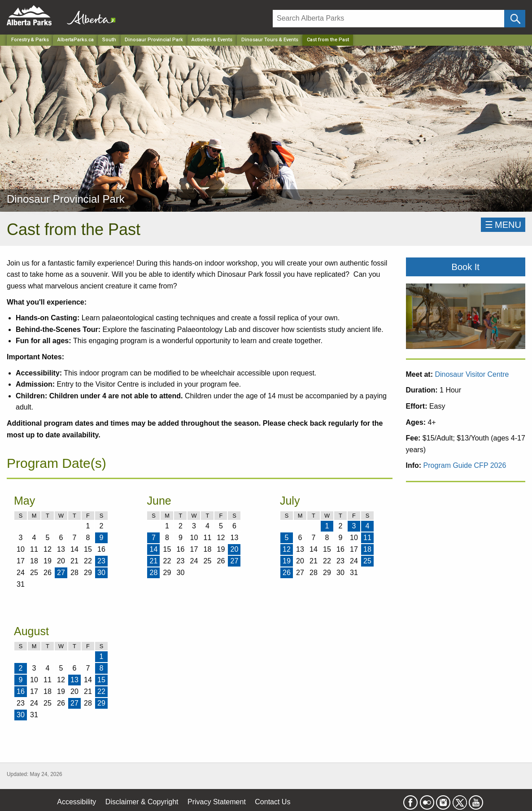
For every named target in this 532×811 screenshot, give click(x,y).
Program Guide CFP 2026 (465, 465)
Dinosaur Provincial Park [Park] (154, 40)
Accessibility (76, 802)
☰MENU (503, 225)
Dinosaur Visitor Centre (472, 374)
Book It (466, 267)
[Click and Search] (515, 19)
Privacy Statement (217, 802)
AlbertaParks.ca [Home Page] (76, 40)
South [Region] (109, 40)
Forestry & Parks (30, 40)
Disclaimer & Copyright (142, 802)
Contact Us (273, 802)
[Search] (388, 19)
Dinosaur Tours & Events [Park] (270, 40)
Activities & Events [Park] (212, 40)
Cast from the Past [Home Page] (328, 40)
